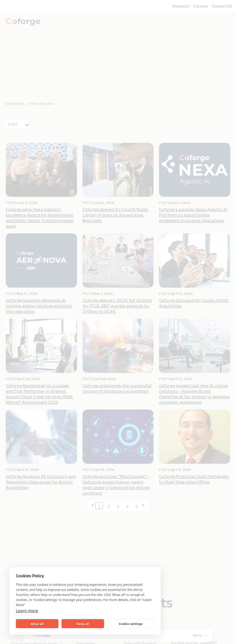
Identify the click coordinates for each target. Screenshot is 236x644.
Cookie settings (131, 624)
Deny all (83, 624)
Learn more (28, 611)
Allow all (37, 624)
